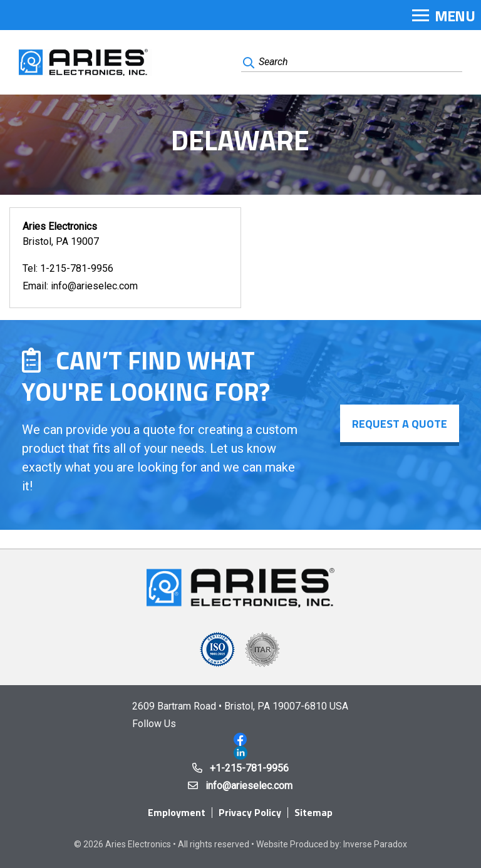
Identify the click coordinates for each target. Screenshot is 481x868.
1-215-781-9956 (77, 268)
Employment (177, 812)
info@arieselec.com (94, 286)
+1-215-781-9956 (249, 768)
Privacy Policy (250, 812)
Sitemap (313, 812)
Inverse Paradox (375, 844)
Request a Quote (400, 424)
